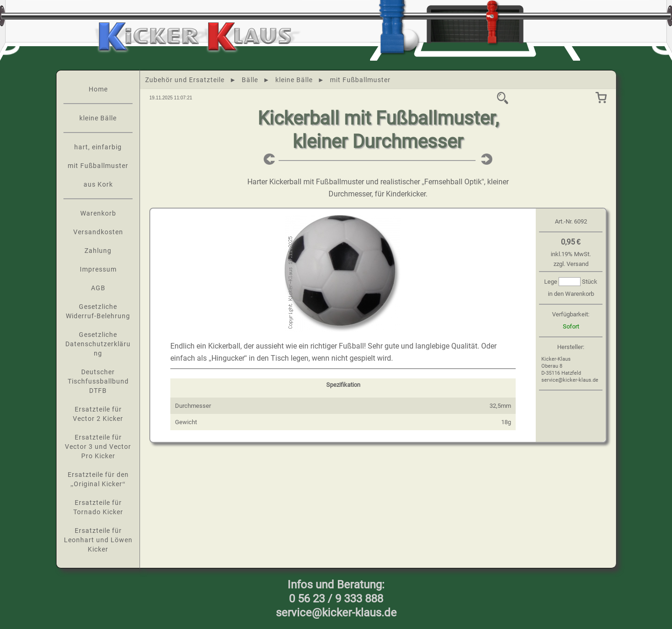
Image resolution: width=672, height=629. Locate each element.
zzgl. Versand (571, 264)
